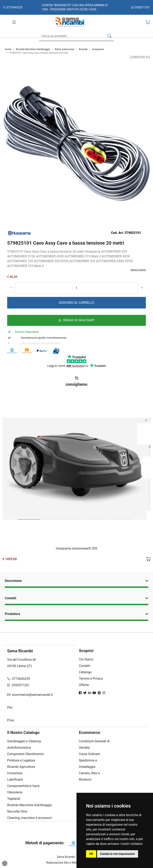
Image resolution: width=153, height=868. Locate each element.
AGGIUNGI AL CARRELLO (76, 303)
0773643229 (13, 7)
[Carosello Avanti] (139, 148)
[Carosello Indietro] (14, 148)
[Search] (71, 36)
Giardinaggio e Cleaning (24, 741)
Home (8, 49)
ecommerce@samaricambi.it (30, 695)
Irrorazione (15, 773)
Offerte (84, 685)
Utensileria (15, 792)
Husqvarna (98, 49)
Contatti (76, 598)
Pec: (11, 707)
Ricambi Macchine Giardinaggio (33, 49)
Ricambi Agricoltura (21, 767)
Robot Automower (64, 49)
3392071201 (140, 7)
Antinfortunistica (19, 748)
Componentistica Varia (23, 786)
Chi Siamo (86, 659)
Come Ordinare (90, 754)
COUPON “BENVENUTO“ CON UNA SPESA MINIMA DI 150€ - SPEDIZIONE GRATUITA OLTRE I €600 (75, 7)
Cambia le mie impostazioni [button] (118, 854)
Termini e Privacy (91, 679)
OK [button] (91, 854)
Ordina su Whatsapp (77, 320)
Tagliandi (14, 799)
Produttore (76, 614)
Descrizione (76, 581)
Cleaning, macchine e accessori (29, 818)
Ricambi (83, 49)
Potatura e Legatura (21, 760)
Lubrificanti (15, 780)
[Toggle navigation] (14, 22)
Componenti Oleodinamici (25, 754)
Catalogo (85, 672)
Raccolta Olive (17, 811)
